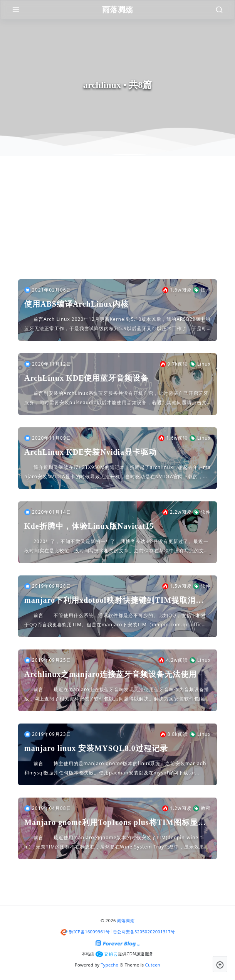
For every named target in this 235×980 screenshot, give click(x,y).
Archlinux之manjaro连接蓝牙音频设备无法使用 (111, 674)
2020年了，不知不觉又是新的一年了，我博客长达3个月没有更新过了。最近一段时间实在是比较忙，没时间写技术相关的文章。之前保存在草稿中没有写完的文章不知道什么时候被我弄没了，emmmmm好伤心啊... (117, 547)
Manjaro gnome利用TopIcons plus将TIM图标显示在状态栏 (115, 823)
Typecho (110, 965)
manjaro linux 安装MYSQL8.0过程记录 (96, 748)
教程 (202, 808)
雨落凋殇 (126, 920)
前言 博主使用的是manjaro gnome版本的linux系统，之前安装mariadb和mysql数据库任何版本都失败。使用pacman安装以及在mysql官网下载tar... (115, 768)
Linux (200, 364)
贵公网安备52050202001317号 (144, 932)
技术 (202, 290)
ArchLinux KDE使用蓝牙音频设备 (86, 378)
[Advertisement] (117, 221)
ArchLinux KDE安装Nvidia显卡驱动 (91, 452)
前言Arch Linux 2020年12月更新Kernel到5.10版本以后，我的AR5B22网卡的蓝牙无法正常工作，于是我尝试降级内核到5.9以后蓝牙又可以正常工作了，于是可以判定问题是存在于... (117, 325)
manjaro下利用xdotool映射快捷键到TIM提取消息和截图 (114, 601)
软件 (202, 512)
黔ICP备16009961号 (89, 932)
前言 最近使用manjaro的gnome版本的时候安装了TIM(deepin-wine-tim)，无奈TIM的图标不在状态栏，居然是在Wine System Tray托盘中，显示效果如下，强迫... (117, 843)
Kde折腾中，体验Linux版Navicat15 (89, 526)
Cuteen (153, 965)
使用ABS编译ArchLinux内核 (76, 304)
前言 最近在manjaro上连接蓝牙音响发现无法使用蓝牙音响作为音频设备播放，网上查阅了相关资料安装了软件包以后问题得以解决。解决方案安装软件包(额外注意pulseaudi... (117, 695)
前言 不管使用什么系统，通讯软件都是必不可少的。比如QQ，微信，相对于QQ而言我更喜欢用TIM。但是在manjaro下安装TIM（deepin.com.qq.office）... (115, 621)
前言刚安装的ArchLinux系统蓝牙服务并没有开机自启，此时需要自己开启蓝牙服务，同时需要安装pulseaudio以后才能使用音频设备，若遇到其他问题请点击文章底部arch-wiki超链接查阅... (116, 399)
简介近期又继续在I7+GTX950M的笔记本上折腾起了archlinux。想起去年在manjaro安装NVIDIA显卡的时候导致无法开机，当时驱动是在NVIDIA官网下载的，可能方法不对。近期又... (117, 473)
